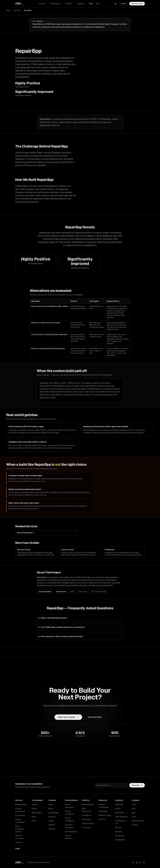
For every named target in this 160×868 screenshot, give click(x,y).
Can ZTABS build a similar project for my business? (63, 627)
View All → (19, 842)
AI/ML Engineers (71, 832)
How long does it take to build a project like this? (62, 636)
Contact (123, 4)
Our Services (61, 592)
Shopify (35, 805)
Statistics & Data (105, 815)
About (134, 805)
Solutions (81, 4)
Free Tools (83, 592)
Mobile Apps (86, 819)
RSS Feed (102, 819)
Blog (98, 4)
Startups (118, 828)
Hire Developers (138, 821)
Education (119, 832)
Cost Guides (103, 811)
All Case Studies (45, 592)
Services (43, 4)
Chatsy (51, 821)
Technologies (56, 4)
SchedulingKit (54, 813)
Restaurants (120, 836)
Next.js (34, 809)
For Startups (86, 828)
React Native (37, 813)
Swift (34, 817)
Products (69, 4)
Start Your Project (137, 4)
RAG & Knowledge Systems (19, 829)
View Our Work (95, 717)
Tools (134, 817)
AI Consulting (20, 815)
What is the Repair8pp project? (54, 618)
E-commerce (86, 815)
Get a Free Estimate (99, 592)
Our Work (17, 10)
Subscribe (137, 787)
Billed (51, 809)
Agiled (51, 805)
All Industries (120, 840)
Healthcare (119, 805)
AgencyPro (53, 817)
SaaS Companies (121, 817)
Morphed (52, 825)
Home (8, 10)
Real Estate (119, 813)
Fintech (118, 809)
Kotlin (34, 821)
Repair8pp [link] (28, 10)
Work (91, 4)
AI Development (21, 805)
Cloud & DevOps (88, 823)
